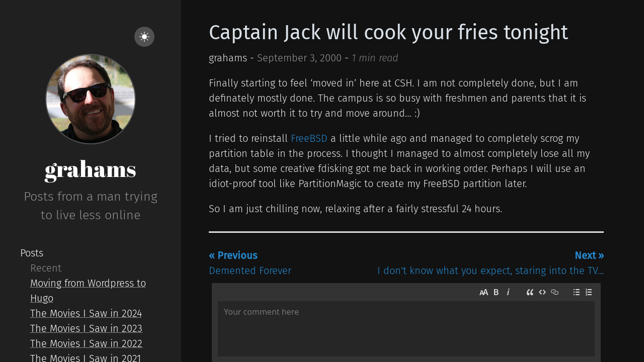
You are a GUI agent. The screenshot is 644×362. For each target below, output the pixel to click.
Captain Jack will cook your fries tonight (388, 33)
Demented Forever (250, 263)
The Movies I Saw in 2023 (86, 328)
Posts (32, 253)
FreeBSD (309, 138)
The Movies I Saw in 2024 (86, 313)
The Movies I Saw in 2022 (86, 343)
